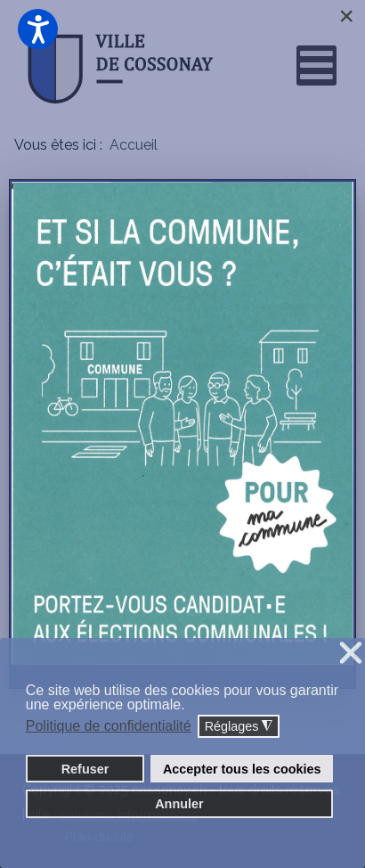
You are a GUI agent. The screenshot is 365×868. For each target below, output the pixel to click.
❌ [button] (351, 654)
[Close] (346, 16)
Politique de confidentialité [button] (109, 726)
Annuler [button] (179, 804)
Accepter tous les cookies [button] (242, 769)
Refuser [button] (85, 769)
